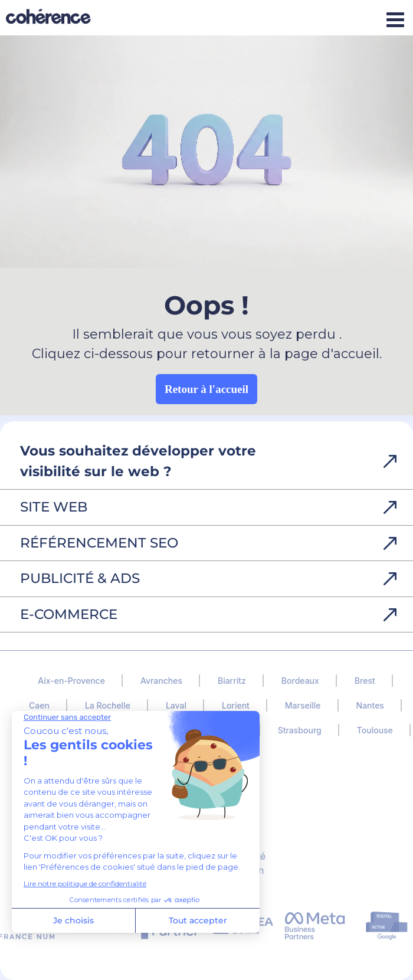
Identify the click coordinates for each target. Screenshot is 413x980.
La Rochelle (108, 705)
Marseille (303, 705)
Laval (176, 705)
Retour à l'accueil (206, 389)
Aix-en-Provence (71, 681)
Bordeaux (300, 681)
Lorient (236, 705)
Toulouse (375, 730)
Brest (365, 681)
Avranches (161, 681)
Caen (39, 705)
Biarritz (232, 681)
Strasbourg (300, 730)
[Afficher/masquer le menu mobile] (395, 19)
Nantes (370, 705)
